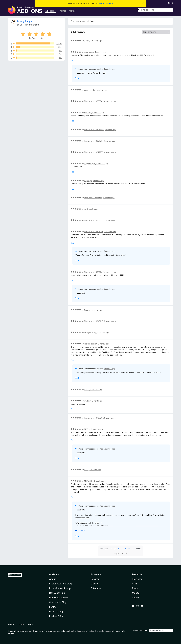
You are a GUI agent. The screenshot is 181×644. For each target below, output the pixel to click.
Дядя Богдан (90, 164)
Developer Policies (59, 598)
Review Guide (56, 616)
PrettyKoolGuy (90, 332)
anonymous (89, 52)
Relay (135, 588)
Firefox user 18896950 (94, 130)
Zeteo (87, 41)
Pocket (136, 598)
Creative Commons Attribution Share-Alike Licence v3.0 (92, 631)
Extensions (50, 11)
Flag (72, 60)
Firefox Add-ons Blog (60, 584)
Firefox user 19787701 (94, 418)
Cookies (21, 624)
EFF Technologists (30, 25)
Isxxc (86, 470)
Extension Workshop (60, 588)
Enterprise (96, 588)
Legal (31, 624)
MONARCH (89, 481)
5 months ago (98, 181)
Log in (171, 3)
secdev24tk (89, 90)
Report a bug (56, 612)
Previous (104, 549)
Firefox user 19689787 (94, 101)
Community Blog (58, 602)
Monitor (136, 593)
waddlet (88, 401)
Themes (62, 11)
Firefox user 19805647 (94, 272)
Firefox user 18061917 (94, 141)
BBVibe (87, 429)
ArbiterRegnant (91, 344)
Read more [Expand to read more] (80, 530)
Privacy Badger (25, 21)
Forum (52, 607)
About (52, 579)
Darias (87, 390)
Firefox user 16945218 (94, 321)
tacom (87, 310)
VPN (134, 584)
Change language (139, 630)
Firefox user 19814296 (94, 152)
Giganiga (88, 181)
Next (138, 549)
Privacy (11, 624)
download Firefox (106, 3)
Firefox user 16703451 (94, 220)
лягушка (88, 113)
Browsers (137, 579)
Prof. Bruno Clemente (93, 198)
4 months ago (96, 41)
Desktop (95, 579)
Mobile (94, 584)
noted (31, 631)
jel (85, 209)
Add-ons (54, 574)
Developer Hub (57, 593)
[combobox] (155, 10)
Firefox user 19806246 (94, 232)
